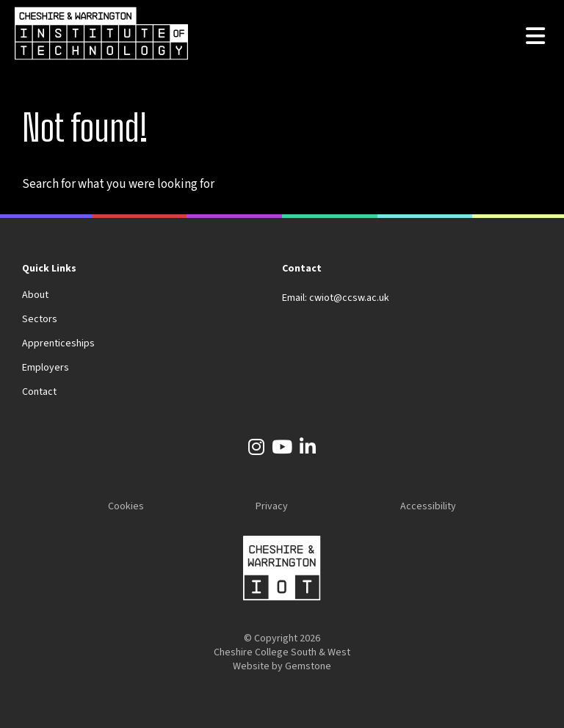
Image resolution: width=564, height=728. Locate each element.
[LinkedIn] (308, 450)
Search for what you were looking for (118, 184)
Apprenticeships (58, 343)
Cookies (126, 506)
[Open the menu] (535, 37)
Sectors (40, 319)
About (35, 295)
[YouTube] (282, 450)
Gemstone (308, 666)
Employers (46, 368)
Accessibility (428, 506)
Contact (39, 392)
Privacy (272, 506)
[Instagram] (256, 450)
